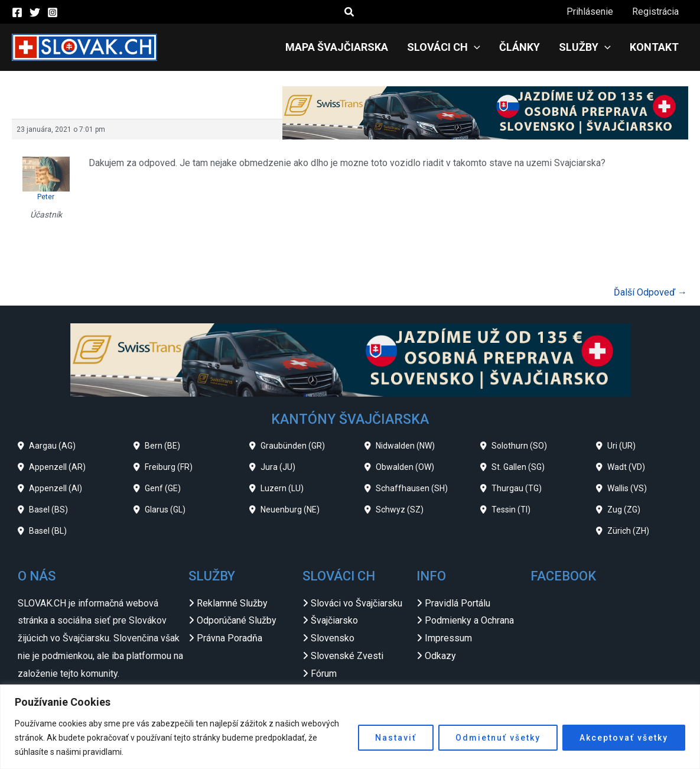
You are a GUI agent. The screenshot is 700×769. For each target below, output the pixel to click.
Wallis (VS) (627, 488)
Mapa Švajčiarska (337, 47)
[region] (350, 727)
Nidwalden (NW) (405, 446)
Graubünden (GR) (293, 446)
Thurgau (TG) (517, 488)
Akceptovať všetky (624, 738)
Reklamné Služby (232, 603)
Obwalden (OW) (405, 467)
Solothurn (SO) (519, 446)
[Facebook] (17, 12)
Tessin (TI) (511, 510)
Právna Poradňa (229, 638)
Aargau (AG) (52, 446)
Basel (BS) (48, 510)
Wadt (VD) (626, 467)
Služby (585, 47)
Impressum (448, 638)
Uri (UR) (621, 446)
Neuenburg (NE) (290, 510)
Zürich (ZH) (628, 531)
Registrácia (655, 12)
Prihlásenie (590, 12)
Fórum (324, 674)
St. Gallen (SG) (518, 467)
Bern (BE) (162, 446)
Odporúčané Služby (237, 620)
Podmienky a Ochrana (469, 620)
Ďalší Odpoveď (650, 292)
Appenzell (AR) (57, 467)
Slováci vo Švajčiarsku (356, 603)
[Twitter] (35, 12)
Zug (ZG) (624, 510)
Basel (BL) (48, 531)
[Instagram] (53, 12)
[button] (350, 12)
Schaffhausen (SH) (412, 488)
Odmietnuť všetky (498, 738)
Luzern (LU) (282, 488)
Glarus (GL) (165, 510)
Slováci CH (444, 47)
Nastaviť (396, 738)
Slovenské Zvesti (347, 656)
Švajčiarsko (334, 620)
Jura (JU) (278, 467)
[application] (474, 47)
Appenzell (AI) (56, 488)
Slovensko (333, 638)
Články (520, 47)
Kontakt (654, 47)
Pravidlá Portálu (458, 603)
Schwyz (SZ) (400, 510)
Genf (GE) (163, 488)
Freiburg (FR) (169, 467)
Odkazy (440, 656)
